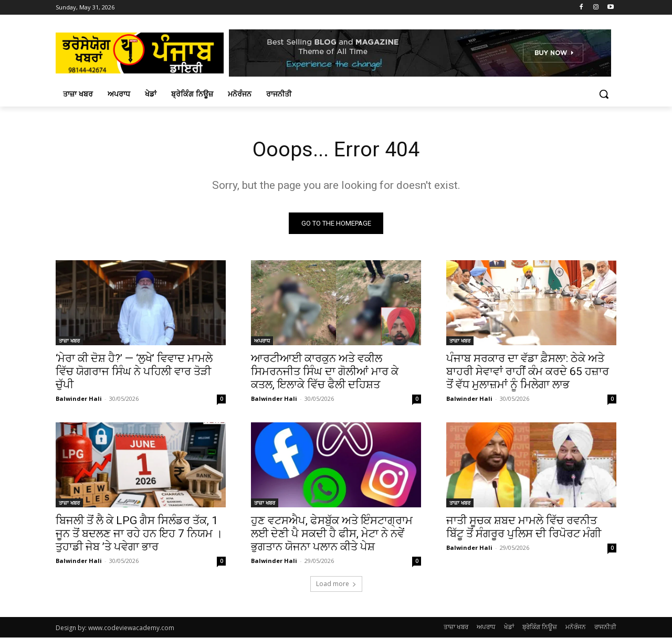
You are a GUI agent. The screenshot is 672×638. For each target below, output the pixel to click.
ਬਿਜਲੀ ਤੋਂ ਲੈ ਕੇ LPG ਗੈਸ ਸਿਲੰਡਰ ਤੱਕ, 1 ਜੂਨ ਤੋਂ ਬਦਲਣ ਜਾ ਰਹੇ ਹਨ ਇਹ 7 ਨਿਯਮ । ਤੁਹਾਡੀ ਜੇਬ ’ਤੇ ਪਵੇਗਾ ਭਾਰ (139, 534)
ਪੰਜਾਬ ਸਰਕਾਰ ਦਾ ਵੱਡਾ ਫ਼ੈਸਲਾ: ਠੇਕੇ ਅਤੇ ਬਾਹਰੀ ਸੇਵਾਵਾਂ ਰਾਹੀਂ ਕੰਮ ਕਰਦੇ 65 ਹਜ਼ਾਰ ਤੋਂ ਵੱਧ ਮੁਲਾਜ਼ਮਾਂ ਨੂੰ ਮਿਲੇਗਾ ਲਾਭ (528, 372)
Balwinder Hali (79, 399)
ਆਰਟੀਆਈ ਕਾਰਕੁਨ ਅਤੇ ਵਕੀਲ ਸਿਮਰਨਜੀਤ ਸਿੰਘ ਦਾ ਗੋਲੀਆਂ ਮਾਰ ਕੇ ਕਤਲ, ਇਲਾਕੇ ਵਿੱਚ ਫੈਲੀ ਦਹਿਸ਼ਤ (325, 372)
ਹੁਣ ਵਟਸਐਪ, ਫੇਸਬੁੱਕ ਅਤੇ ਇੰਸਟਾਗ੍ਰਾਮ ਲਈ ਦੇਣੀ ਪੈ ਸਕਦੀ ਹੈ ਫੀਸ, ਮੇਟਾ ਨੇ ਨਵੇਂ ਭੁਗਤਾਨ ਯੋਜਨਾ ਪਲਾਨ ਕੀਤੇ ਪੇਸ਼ (332, 534)
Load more (336, 584)
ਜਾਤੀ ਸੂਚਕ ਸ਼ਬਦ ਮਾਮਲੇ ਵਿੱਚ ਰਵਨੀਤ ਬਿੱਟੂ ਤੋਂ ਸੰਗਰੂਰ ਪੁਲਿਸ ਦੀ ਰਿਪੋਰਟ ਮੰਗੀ (524, 528)
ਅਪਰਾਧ (262, 341)
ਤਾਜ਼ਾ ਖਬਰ (69, 341)
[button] (604, 94)
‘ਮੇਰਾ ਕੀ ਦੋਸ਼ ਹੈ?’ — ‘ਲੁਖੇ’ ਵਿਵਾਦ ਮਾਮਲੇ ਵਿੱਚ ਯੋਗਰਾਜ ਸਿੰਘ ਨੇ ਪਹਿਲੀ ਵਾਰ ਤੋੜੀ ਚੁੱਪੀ (134, 372)
